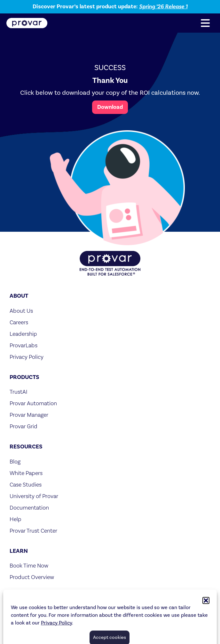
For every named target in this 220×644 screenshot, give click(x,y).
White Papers (26, 473)
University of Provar (34, 496)
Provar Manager (29, 415)
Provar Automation (33, 403)
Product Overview (32, 577)
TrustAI (19, 392)
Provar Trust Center (33, 531)
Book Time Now (29, 565)
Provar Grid (24, 426)
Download (110, 107)
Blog (15, 461)
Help (16, 519)
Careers (19, 322)
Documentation (29, 507)
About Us (21, 311)
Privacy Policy (27, 357)
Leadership (23, 334)
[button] (205, 23)
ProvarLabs (24, 345)
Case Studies (26, 484)
